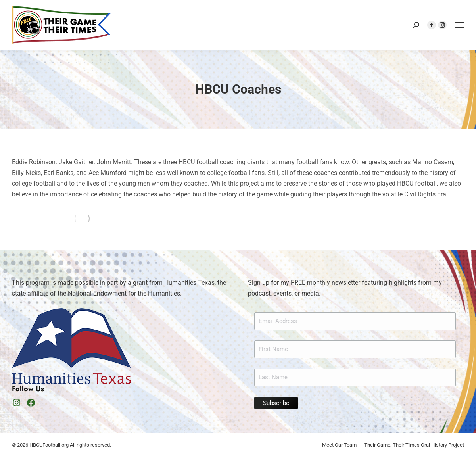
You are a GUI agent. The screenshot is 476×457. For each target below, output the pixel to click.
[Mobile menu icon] (459, 25)
